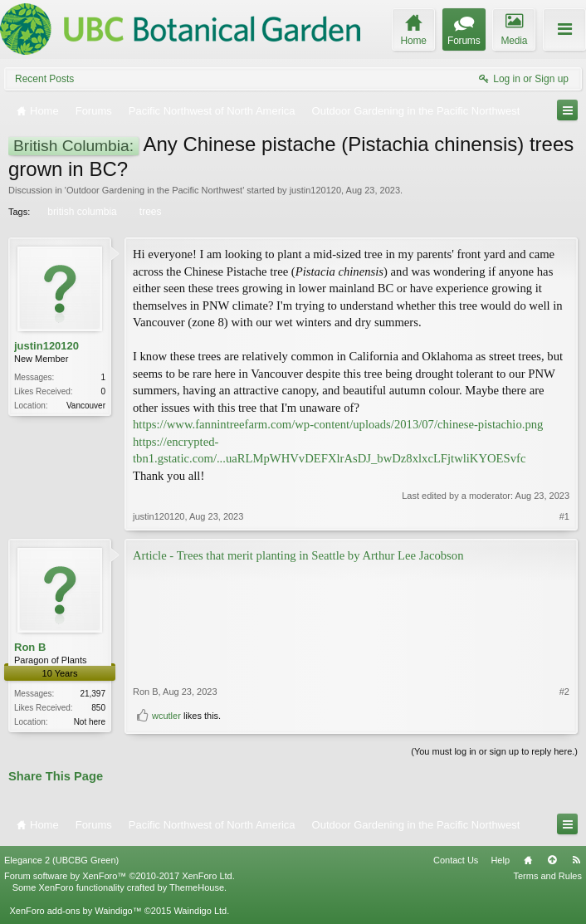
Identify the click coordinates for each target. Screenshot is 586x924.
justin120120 (315, 190)
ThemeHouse (197, 887)
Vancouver (86, 406)
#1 (564, 516)
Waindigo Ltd (200, 911)
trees (149, 212)
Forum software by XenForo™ (120, 876)
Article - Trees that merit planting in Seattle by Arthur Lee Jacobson (298, 555)
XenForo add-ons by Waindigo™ (75, 911)
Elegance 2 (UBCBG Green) (61, 860)
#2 (564, 692)
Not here (90, 722)
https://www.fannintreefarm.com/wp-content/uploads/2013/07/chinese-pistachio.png (338, 424)
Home (528, 860)
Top (552, 860)
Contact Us (456, 860)
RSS (576, 860)
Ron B (30, 647)
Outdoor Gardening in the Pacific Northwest (154, 190)
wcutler (166, 716)
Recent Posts (44, 79)
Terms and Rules (547, 876)
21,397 (93, 694)
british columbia (81, 212)
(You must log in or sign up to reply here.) (494, 751)
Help (500, 860)
